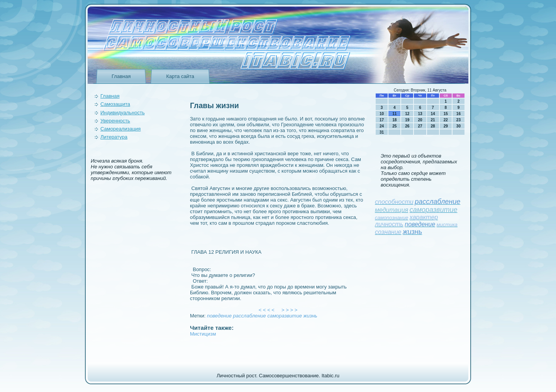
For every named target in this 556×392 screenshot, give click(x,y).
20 (420, 120)
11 (394, 114)
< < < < (267, 310)
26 (407, 126)
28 (433, 126)
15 (446, 114)
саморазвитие (284, 316)
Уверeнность (115, 121)
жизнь (310, 316)
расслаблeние (250, 316)
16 (459, 114)
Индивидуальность (123, 113)
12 (407, 114)
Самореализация (120, 129)
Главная (121, 76)
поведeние (219, 316)
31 (382, 132)
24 (382, 126)
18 (394, 120)
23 (459, 120)
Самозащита (115, 104)
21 (433, 120)
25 (394, 126)
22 (446, 120)
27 (420, 126)
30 (459, 126)
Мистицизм (203, 334)
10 (382, 114)
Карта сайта (180, 76)
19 (407, 120)
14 (433, 114)
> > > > (290, 310)
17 (382, 120)
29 (446, 126)
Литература (114, 137)
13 (420, 114)
